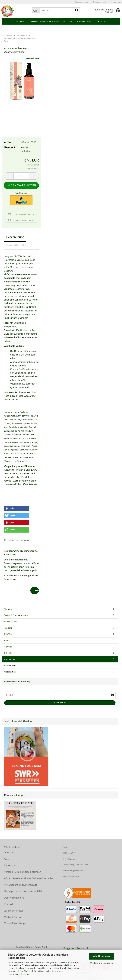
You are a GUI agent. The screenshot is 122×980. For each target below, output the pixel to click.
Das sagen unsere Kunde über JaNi (23, 891)
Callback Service (13, 917)
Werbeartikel (10, 672)
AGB (7, 859)
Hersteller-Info (16, 245)
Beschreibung (15, 237)
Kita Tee (8, 634)
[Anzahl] (21, 176)
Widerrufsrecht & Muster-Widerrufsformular (29, 878)
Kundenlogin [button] (99, 2)
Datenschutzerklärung (18, 974)
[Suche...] (36, 10)
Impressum (10, 865)
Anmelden (60, 703)
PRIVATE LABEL (85, 22)
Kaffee (7, 640)
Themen (20, 22)
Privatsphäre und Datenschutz (21, 885)
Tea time (8, 628)
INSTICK (8, 653)
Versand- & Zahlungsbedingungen (22, 872)
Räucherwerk (10, 666)
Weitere (68, 22)
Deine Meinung (36, 590)
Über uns (102, 22)
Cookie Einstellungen (16, 923)
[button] (81, 2)
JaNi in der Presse (14, 910)
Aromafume (32, 58)
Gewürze (8, 647)
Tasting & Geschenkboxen (44, 22)
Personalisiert (10, 622)
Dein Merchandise (14, 898)
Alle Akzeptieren (101, 956)
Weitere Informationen (101, 963)
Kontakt (8, 904)
